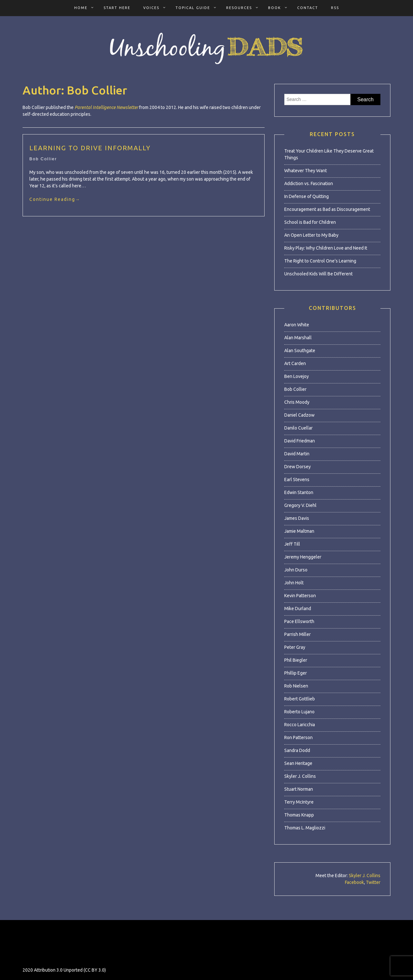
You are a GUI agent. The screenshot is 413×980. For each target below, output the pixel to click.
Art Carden (295, 363)
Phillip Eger (296, 673)
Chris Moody (297, 402)
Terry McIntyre (299, 802)
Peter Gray (295, 647)
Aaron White (297, 325)
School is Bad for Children (310, 222)
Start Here (117, 8)
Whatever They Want (306, 171)
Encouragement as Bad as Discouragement (327, 209)
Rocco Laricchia (300, 725)
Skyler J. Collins (300, 776)
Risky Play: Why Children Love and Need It (326, 248)
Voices (151, 8)
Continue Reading (55, 199)
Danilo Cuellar (298, 428)
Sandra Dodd (297, 750)
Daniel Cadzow (299, 415)
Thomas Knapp (299, 815)
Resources (239, 8)
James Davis (297, 518)
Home (81, 8)
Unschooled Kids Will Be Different (318, 274)
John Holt (294, 583)
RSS (335, 8)
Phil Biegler (296, 660)
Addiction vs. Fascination (309, 183)
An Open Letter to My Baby (311, 235)
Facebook (354, 882)
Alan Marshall (298, 338)
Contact (308, 8)
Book (275, 8)
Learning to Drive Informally (90, 148)
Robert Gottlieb (300, 699)
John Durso (296, 570)
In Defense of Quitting (307, 196)
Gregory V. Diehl (300, 505)
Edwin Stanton (299, 492)
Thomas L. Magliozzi (305, 828)
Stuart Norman (299, 789)
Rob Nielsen (296, 686)
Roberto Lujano (299, 712)
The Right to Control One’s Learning (320, 261)
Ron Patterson (298, 737)
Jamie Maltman (299, 531)
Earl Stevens (297, 480)
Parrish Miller (297, 634)
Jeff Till (292, 544)
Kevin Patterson (300, 596)
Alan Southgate (300, 351)
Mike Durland (298, 609)
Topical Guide (193, 8)
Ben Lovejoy (297, 376)
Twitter (373, 882)
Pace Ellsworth (299, 621)
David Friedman (300, 441)
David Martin (297, 454)
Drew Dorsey (297, 467)
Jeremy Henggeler (303, 557)
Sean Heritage (298, 763)
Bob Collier (43, 159)
